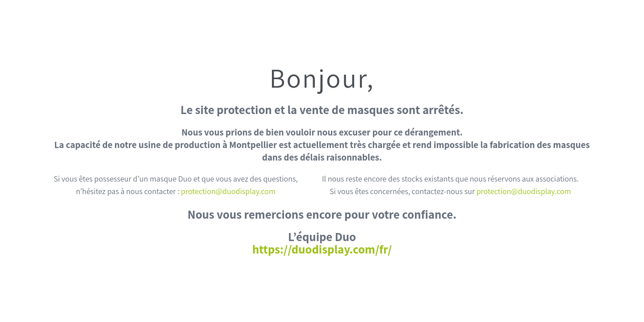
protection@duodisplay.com (229, 191)
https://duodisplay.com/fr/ (322, 249)
